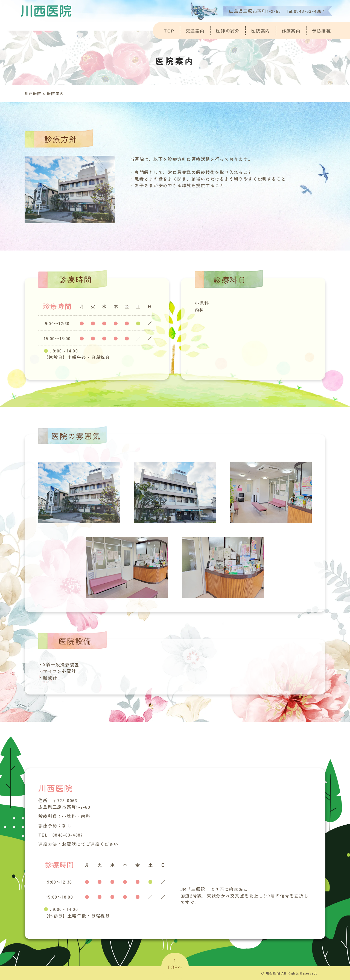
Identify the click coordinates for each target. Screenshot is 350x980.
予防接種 (321, 31)
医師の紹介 (228, 31)
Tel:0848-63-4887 (305, 11)
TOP (169, 31)
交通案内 (195, 31)
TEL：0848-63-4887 (61, 835)
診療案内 (291, 31)
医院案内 (261, 31)
